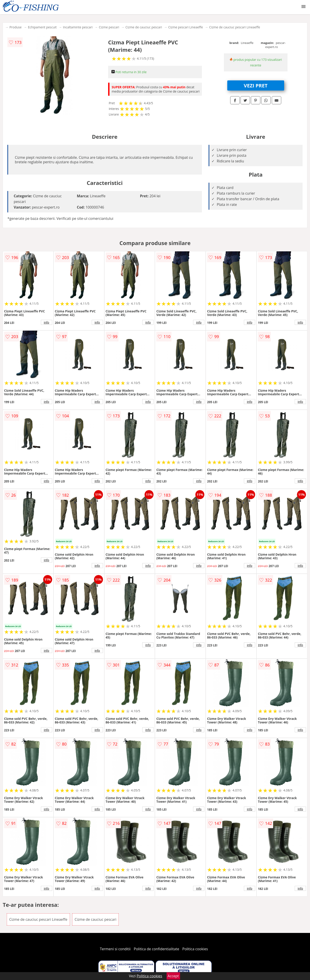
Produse (16, 27)
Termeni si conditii (115, 949)
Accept (173, 976)
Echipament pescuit (42, 27)
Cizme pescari (109, 27)
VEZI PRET (256, 85)
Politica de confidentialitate (156, 949)
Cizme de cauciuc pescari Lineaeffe (235, 27)
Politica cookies (195, 949)
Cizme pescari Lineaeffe (186, 27)
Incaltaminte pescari (78, 27)
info (47, 322)
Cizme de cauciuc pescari (144, 27)
